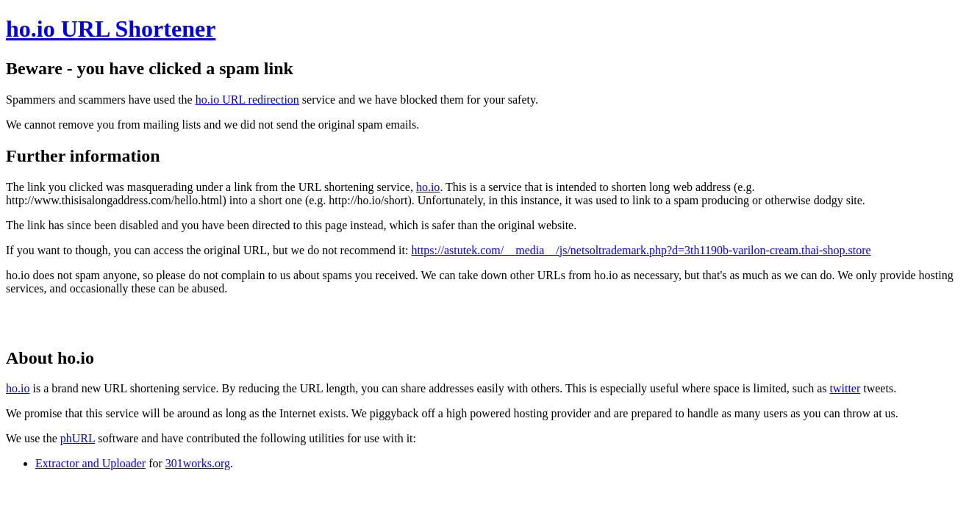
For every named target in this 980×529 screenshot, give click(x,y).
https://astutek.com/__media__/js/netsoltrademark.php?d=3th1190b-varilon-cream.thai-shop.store (641, 250)
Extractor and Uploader (90, 463)
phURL (78, 438)
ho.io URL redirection (247, 100)
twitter (845, 388)
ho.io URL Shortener (111, 29)
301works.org (198, 463)
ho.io (428, 187)
